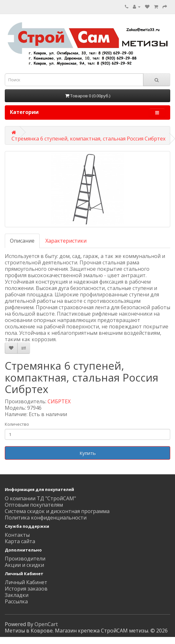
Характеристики (66, 241)
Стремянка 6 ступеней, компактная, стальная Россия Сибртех (88, 139)
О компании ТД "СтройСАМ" (40, 498)
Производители (25, 559)
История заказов (26, 589)
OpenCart (46, 624)
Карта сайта (20, 541)
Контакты (17, 535)
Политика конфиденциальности (46, 518)
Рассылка (16, 601)
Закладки (17, 595)
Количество (17, 424)
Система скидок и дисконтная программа (57, 511)
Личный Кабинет (26, 582)
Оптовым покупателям (34, 505)
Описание (22, 241)
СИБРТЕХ (59, 401)
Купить (88, 453)
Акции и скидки (24, 565)
